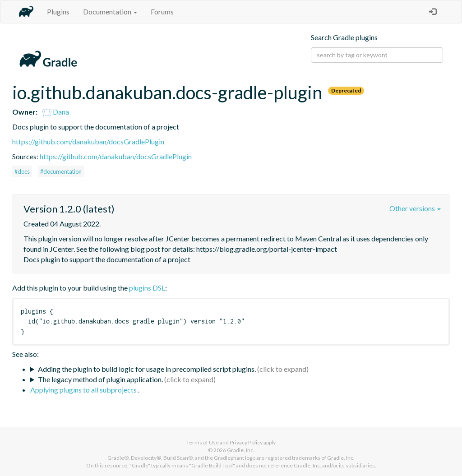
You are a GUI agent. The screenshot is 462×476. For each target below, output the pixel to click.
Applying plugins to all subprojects (84, 390)
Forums (162, 12)
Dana (56, 112)
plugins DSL (147, 288)
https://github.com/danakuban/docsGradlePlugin (88, 141)
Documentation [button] (110, 12)
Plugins (58, 12)
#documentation (61, 171)
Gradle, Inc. (241, 450)
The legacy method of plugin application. (100, 379)
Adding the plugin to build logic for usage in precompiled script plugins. (147, 369)
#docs (22, 171)
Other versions (415, 208)
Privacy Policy (246, 442)
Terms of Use (203, 442)
